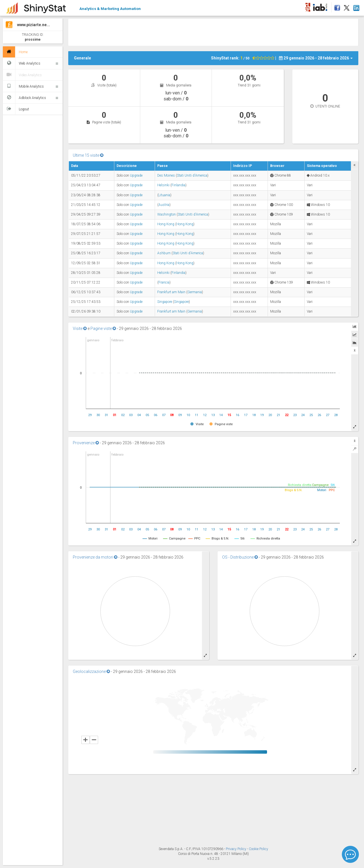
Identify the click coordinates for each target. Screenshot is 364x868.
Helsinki (163, 185)
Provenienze (86, 443)
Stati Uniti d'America (192, 175)
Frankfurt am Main (171, 292)
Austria (164, 205)
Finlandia (178, 185)
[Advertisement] (213, 32)
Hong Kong (166, 224)
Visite (80, 328)
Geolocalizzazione (91, 671)
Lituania (164, 195)
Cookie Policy (258, 849)
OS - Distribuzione (240, 557)
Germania (195, 292)
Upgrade (136, 175)
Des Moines (166, 175)
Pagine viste (103, 328)
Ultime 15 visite (88, 155)
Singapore (165, 302)
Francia (164, 282)
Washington (167, 214)
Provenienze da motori (95, 557)
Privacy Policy (236, 849)
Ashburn (164, 253)
